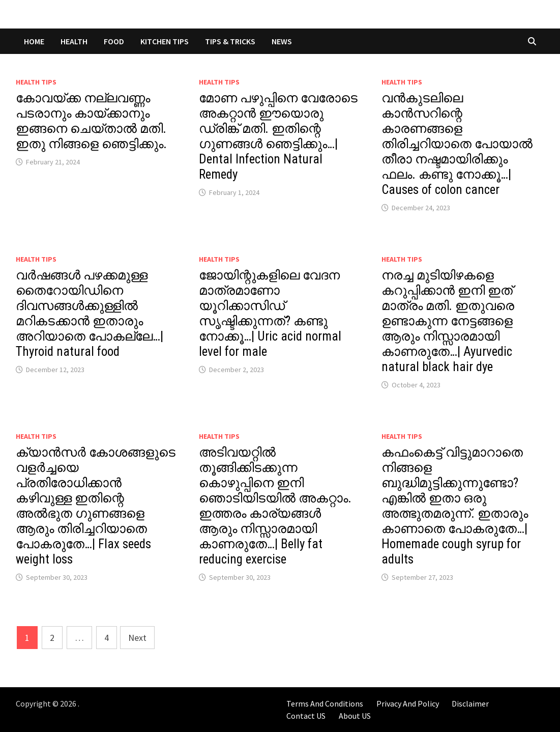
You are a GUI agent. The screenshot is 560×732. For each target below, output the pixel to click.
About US (355, 716)
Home (34, 41)
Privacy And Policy (408, 703)
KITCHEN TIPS (165, 41)
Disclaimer (470, 703)
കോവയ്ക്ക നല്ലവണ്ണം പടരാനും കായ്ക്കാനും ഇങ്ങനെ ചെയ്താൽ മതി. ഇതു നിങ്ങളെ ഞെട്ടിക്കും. (91, 121)
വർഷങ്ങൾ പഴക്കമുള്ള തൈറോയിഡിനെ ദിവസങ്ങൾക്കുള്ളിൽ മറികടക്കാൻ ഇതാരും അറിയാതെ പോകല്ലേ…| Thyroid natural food (90, 313)
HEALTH (74, 41)
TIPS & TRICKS (230, 41)
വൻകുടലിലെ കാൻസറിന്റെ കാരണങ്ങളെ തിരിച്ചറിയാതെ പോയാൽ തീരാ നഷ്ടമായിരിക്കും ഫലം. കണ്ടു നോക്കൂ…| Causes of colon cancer (457, 144)
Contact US (306, 716)
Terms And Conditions (325, 703)
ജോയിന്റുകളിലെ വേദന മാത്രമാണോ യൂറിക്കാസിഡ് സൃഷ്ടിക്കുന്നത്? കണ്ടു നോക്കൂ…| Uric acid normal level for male (270, 313)
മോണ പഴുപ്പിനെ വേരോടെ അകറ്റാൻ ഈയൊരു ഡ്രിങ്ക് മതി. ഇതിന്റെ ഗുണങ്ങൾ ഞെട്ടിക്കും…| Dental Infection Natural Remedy (278, 136)
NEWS (282, 41)
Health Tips (36, 82)
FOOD (114, 41)
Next (137, 638)
